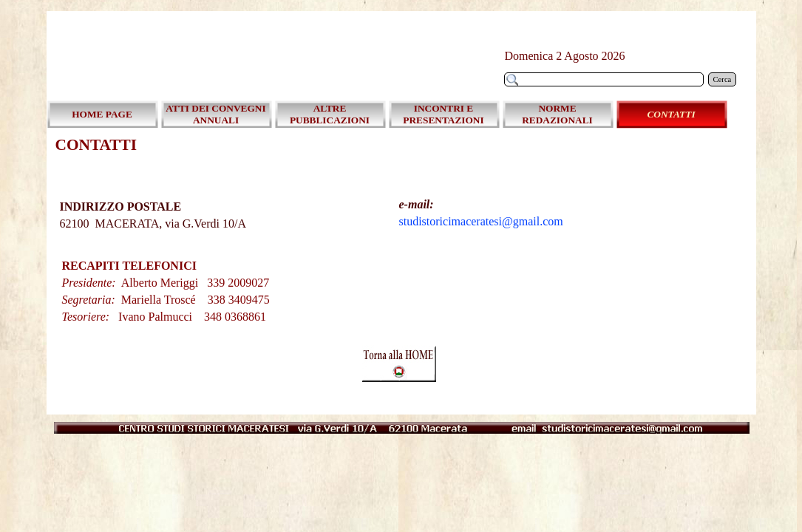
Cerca (723, 79)
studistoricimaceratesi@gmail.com (481, 221)
